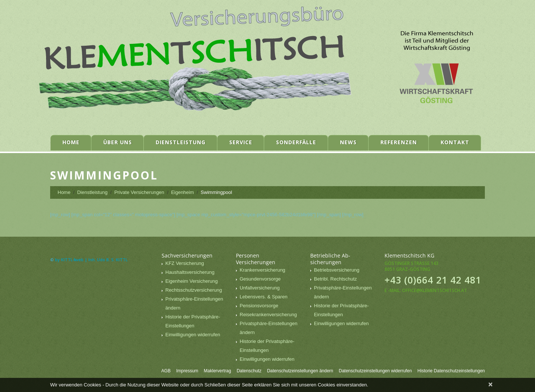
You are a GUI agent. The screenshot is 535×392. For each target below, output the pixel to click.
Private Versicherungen (139, 192)
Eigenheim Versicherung (192, 281)
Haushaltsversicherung (190, 272)
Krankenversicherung (262, 270)
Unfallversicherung (260, 288)
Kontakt (455, 142)
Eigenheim (182, 192)
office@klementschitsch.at (435, 290)
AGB (166, 371)
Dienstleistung (181, 142)
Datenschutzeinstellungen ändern (300, 371)
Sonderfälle (296, 142)
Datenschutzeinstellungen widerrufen (375, 371)
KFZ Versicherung (185, 263)
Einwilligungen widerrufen (193, 335)
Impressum (187, 371)
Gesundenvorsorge (260, 279)
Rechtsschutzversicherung (194, 290)
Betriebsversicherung (337, 270)
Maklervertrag (218, 371)
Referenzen (399, 142)
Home (71, 142)
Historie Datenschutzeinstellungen (451, 371)
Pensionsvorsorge (259, 306)
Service (241, 142)
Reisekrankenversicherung (268, 315)
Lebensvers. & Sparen (264, 297)
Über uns (118, 142)
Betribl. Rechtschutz (335, 279)
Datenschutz (249, 371)
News (348, 142)
